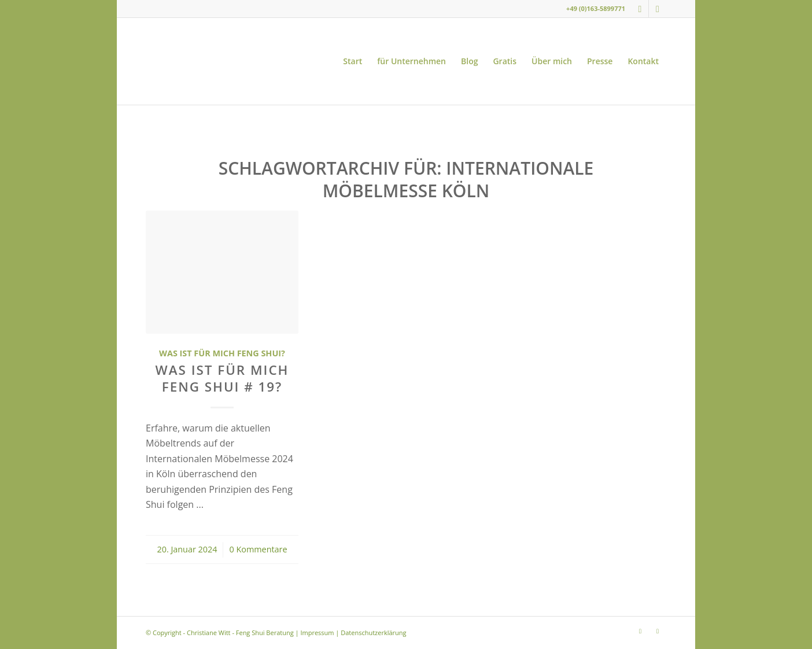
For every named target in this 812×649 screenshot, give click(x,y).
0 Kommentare (258, 549)
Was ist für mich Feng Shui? (222, 353)
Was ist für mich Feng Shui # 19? (222, 378)
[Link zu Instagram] (640, 9)
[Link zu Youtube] (658, 9)
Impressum (317, 633)
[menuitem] (353, 61)
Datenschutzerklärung (373, 633)
